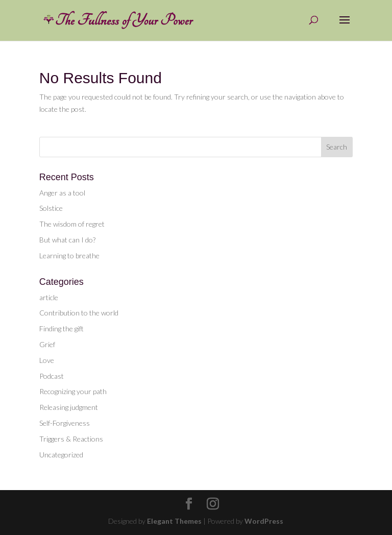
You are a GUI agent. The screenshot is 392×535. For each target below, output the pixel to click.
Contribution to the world (79, 313)
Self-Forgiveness (65, 423)
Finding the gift (62, 329)
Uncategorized (61, 455)
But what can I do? (67, 240)
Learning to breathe (69, 256)
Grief (47, 344)
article (49, 297)
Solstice (51, 208)
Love (47, 360)
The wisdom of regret (72, 224)
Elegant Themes (174, 521)
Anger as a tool (62, 193)
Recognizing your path (73, 391)
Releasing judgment (69, 407)
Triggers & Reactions (71, 439)
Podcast (52, 376)
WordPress (264, 521)
